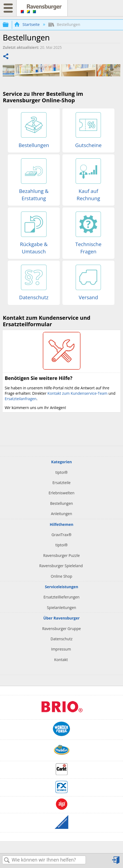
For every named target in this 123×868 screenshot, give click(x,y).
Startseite (27, 24)
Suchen (7, 860)
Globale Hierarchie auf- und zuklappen (9, 25)
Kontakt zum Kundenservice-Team (77, 393)
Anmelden (116, 860)
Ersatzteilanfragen (20, 399)
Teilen (6, 57)
